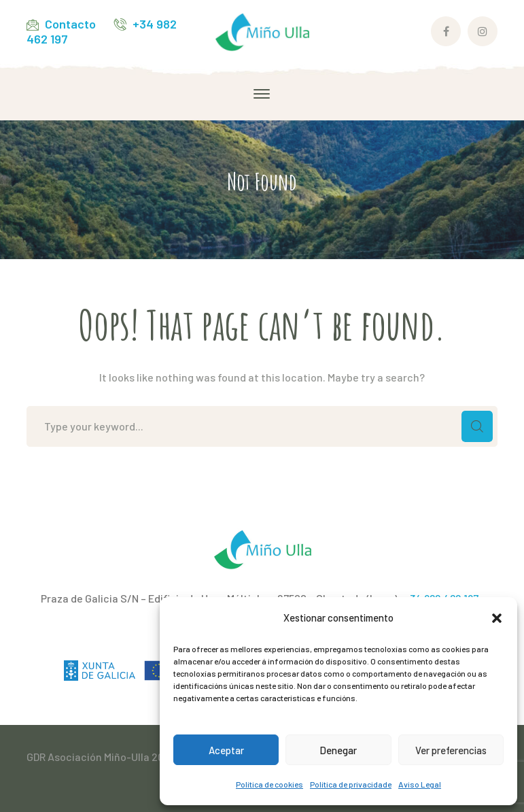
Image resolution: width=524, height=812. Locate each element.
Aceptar (226, 750)
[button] (497, 618)
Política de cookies (269, 784)
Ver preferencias (451, 750)
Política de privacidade (351, 784)
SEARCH (477, 426)
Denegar (338, 750)
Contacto (70, 24)
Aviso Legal (420, 784)
